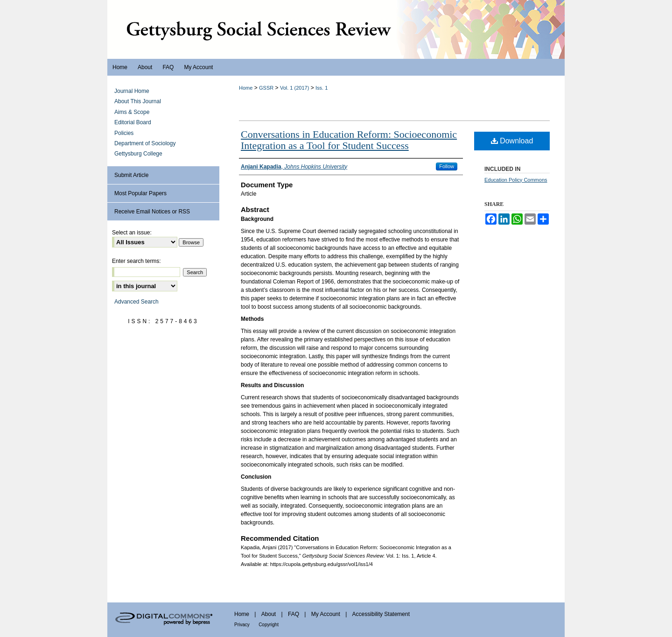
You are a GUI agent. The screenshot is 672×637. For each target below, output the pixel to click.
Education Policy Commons (516, 180)
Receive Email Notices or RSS (152, 212)
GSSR (266, 88)
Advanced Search (136, 302)
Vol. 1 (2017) (294, 88)
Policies (124, 133)
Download (512, 141)
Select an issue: (132, 233)
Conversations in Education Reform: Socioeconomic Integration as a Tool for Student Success (349, 140)
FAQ (294, 614)
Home (246, 88)
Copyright (269, 625)
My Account (326, 614)
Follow (447, 166)
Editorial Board (133, 122)
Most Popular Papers (140, 193)
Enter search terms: (136, 261)
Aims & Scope (132, 112)
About (269, 614)
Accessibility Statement (381, 614)
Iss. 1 (322, 88)
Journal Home (132, 91)
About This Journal (138, 101)
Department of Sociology (145, 143)
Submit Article (131, 175)
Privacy (242, 625)
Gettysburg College (138, 154)
